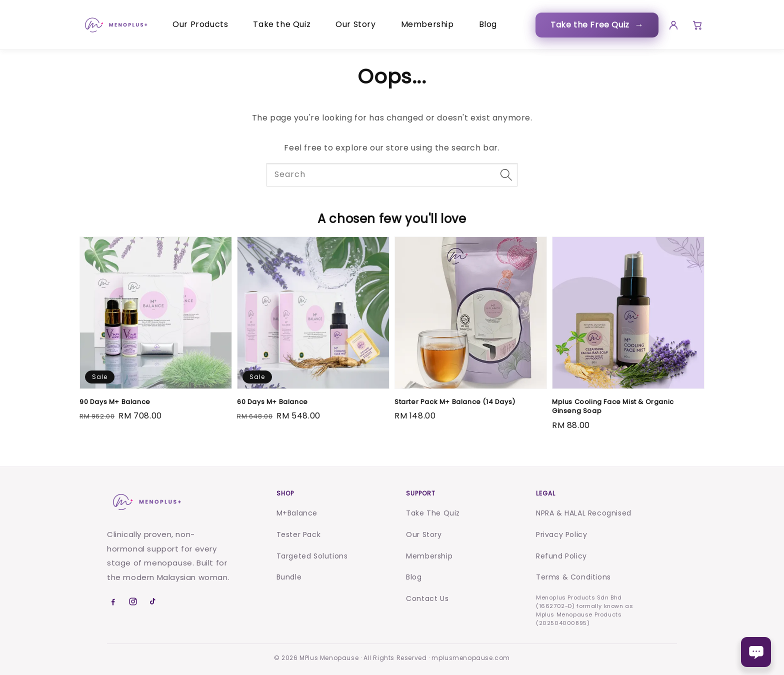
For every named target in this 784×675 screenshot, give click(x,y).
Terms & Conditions (573, 577)
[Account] (670, 25)
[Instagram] (133, 601)
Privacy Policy (561, 534)
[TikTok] (153, 601)
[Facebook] (113, 601)
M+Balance (297, 513)
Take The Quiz (433, 513)
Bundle (289, 577)
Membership (427, 24)
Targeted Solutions (312, 556)
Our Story (355, 24)
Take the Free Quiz (594, 25)
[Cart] (696, 25)
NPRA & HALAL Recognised (584, 513)
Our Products (200, 24)
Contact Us (427, 598)
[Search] (506, 174)
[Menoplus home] (146, 502)
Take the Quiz (282, 24)
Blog (488, 24)
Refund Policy (561, 556)
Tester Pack (299, 534)
